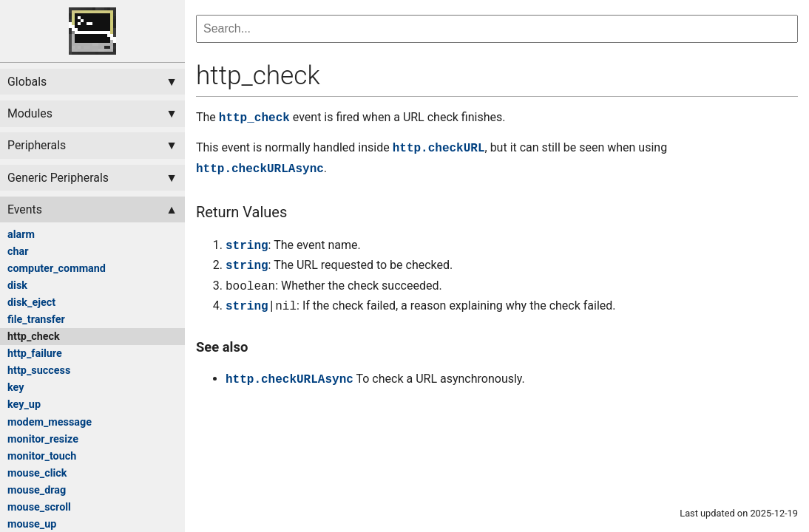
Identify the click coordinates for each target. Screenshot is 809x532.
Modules (30, 113)
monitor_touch (42, 456)
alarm (21, 235)
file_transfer (36, 320)
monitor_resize (43, 439)
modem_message (50, 422)
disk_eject (31, 303)
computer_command (57, 269)
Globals (27, 82)
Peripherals (37, 145)
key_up (24, 405)
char (18, 252)
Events (25, 209)
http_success (39, 371)
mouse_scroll (39, 507)
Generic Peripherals (58, 178)
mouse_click (37, 473)
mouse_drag (37, 490)
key (16, 388)
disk (17, 286)
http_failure (35, 354)
